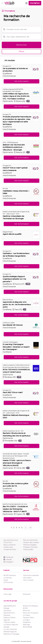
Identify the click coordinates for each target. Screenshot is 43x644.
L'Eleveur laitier (9, 622)
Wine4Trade (27, 627)
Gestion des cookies (31, 542)
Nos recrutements (30, 540)
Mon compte (28, 580)
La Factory (8, 578)
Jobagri (6, 627)
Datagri (6, 608)
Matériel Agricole (10, 632)
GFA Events (8, 582)
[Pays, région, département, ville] (23, 37)
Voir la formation (22, 81)
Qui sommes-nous (11, 540)
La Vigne (26, 620)
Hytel (6, 580)
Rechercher (21, 45)
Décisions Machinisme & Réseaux (9, 613)
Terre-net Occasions (31, 613)
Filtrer (22, 51)
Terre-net (26, 611)
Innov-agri (7, 594)
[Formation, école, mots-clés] (23, 29)
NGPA (25, 608)
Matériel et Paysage (11, 634)
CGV (10, 542)
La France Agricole (11, 625)
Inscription (35, 3)
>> (30, 528)
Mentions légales (30, 545)
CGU (5, 542)
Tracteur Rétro (28, 618)
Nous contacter (10, 545)
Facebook (8, 557)
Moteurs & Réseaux (30, 606)
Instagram (8, 562)
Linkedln (8, 560)
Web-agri (26, 625)
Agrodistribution (10, 606)
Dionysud (26, 594)
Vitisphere (27, 622)
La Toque (26, 615)
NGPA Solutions (10, 575)
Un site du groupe (30, 557)
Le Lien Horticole (10, 629)
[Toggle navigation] (2, 3)
